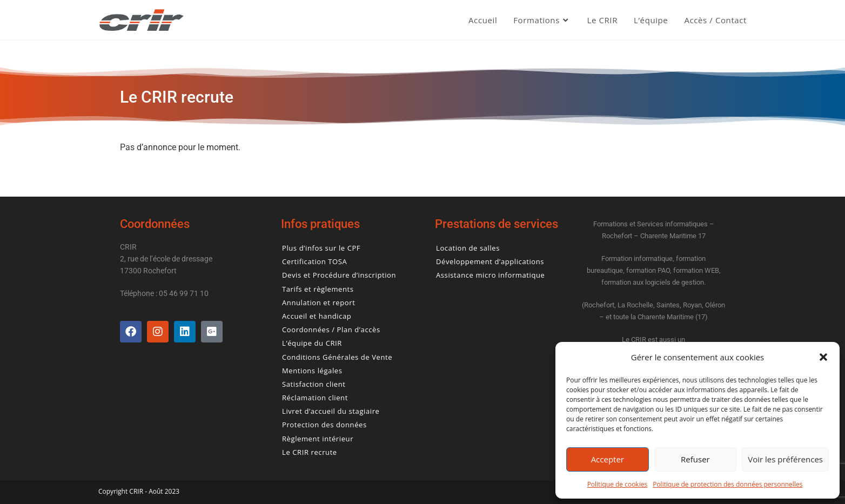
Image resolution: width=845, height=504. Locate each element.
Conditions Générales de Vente (337, 357)
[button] (823, 357)
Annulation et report (318, 303)
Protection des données (324, 425)
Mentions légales (312, 371)
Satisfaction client (314, 384)
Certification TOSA (314, 262)
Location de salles (468, 248)
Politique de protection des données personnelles (727, 484)
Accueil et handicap (317, 316)
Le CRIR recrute (310, 452)
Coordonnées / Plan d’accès (331, 330)
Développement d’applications (490, 262)
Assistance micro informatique (490, 275)
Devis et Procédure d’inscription (339, 275)
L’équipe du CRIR (312, 343)
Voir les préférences (785, 459)
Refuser (695, 459)
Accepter (608, 459)
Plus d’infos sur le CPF (321, 248)
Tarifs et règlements (318, 289)
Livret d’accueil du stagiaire (331, 411)
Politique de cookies (618, 484)
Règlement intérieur (318, 439)
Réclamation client (315, 398)
